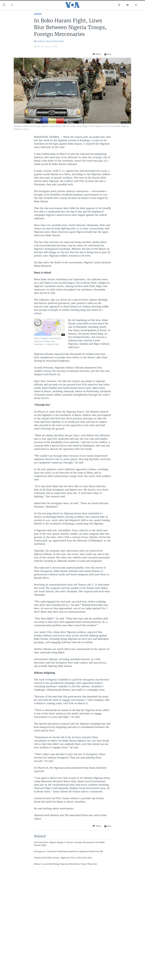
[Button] (97, 54)
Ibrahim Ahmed (45, 41)
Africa (38, 14)
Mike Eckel (58, 41)
